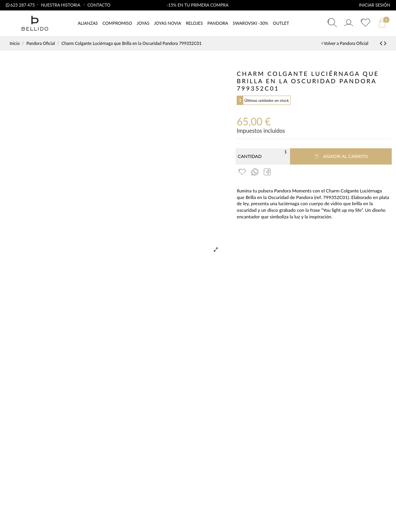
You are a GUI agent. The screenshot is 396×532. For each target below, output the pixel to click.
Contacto (99, 5)
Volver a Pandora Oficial (345, 43)
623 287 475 (20, 5)
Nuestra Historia (61, 5)
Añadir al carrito (341, 156)
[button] (281, 23)
